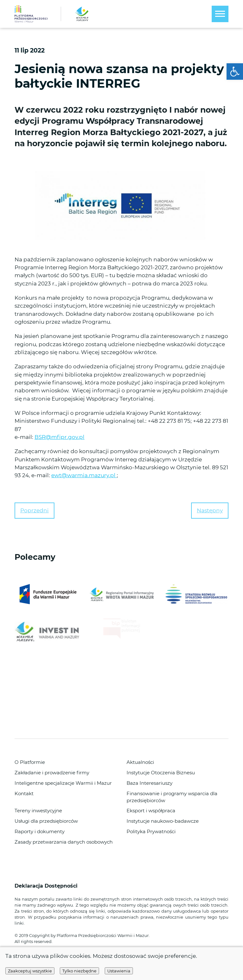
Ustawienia (119, 971)
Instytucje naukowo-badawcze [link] (163, 821)
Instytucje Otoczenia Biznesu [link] (161, 773)
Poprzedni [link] (34, 510)
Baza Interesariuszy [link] (150, 783)
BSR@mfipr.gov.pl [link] (59, 437)
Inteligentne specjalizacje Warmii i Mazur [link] (63, 783)
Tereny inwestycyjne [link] (38, 811)
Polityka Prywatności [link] (151, 832)
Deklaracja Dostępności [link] (47, 886)
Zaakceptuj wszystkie (30, 971)
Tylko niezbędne (79, 971)
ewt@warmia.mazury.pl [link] (84, 475)
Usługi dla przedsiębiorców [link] (46, 821)
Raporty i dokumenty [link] (40, 832)
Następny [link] (210, 510)
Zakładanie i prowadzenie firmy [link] (52, 773)
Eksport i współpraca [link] (151, 811)
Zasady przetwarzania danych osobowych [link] (64, 842)
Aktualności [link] (140, 762)
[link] (235, 72)
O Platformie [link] (30, 762)
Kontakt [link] (24, 794)
